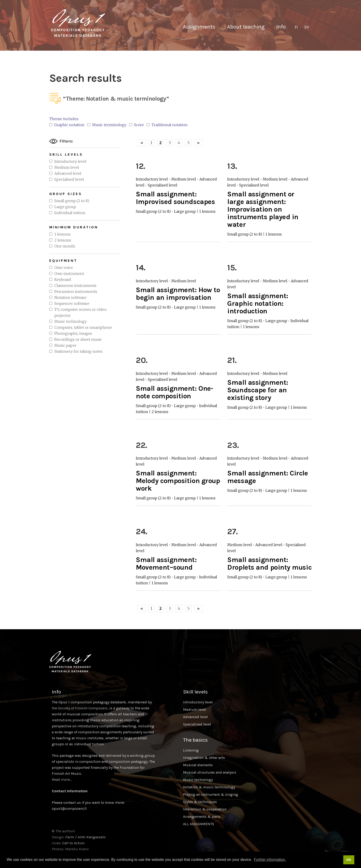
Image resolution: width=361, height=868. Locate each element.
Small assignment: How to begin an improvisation (178, 294)
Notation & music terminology (209, 787)
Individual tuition (70, 213)
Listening (191, 750)
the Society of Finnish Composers (80, 708)
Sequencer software (72, 303)
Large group (65, 207)
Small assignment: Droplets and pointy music (269, 564)
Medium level (67, 167)
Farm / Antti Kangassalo (86, 837)
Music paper (65, 345)
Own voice (64, 268)
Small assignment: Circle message (268, 477)
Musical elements (198, 765)
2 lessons (63, 240)
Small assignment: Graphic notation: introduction (258, 303)
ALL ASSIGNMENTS (199, 824)
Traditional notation (167, 125)
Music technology (70, 321)
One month (65, 246)
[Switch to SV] (307, 27)
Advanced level (68, 173)
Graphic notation (67, 125)
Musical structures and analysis (210, 772)
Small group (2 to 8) (72, 201)
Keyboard (63, 280)
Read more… (62, 779)
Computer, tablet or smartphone (83, 327)
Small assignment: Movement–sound (166, 564)
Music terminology (107, 125)
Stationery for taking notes (78, 351)
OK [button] (349, 860)
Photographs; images (73, 333)
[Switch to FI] (296, 27)
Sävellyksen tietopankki (78, 23)
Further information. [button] (270, 860)
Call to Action (73, 843)
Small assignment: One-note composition (174, 392)
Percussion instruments (76, 291)
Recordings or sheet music (78, 339)
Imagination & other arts (204, 758)
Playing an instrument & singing (211, 794)
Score (137, 125)
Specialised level (69, 179)
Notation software (70, 297)
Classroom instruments (75, 285)
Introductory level (70, 161)
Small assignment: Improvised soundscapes (175, 198)
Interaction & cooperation (205, 809)
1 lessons (63, 234)
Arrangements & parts (202, 817)
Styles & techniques (200, 802)
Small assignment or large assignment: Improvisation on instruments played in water (263, 209)
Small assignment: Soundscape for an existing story (258, 390)
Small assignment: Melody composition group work (178, 481)
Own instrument (69, 274)
